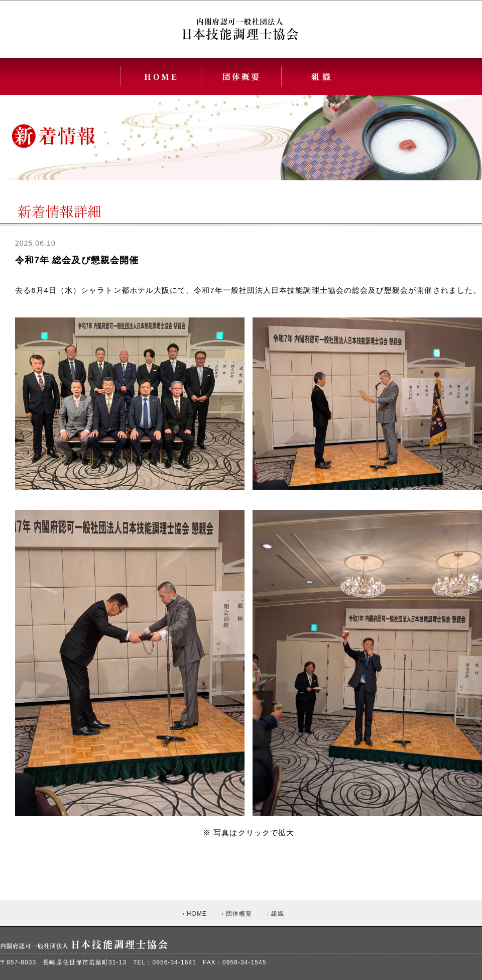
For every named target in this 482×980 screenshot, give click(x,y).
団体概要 (237, 914)
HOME (195, 914)
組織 (276, 914)
